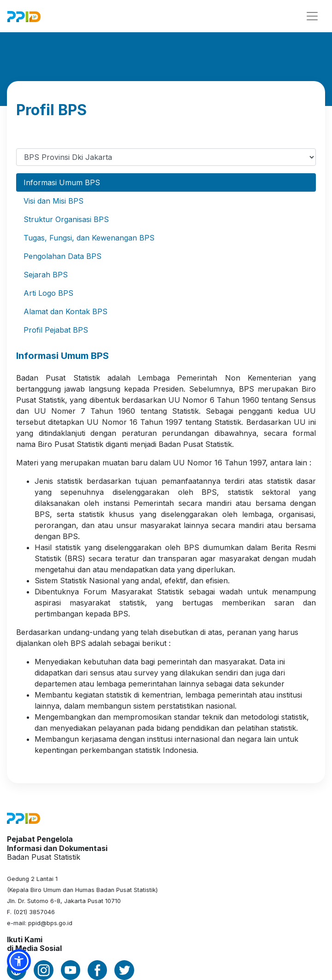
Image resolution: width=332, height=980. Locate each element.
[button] (19, 961)
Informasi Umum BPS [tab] (62, 182)
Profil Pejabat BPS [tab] (56, 330)
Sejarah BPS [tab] (46, 275)
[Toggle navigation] (312, 16)
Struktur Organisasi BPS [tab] (66, 219)
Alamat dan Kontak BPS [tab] (65, 311)
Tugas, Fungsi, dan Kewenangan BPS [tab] (89, 238)
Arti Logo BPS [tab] (48, 293)
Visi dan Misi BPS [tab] (53, 201)
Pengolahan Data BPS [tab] (62, 256)
